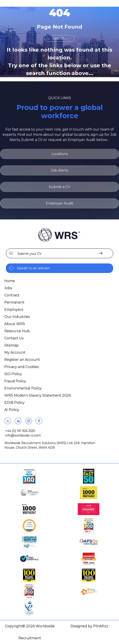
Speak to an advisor (34, 268)
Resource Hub (17, 331)
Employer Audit (60, 203)
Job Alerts (59, 170)
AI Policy (12, 410)
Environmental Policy (23, 388)
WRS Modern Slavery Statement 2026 (38, 395)
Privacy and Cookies (21, 367)
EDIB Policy (14, 403)
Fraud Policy (15, 381)
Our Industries (17, 317)
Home (10, 281)
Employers (14, 310)
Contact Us (14, 338)
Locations (60, 154)
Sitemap (12, 345)
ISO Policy (13, 374)
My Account (15, 352)
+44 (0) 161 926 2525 (20, 431)
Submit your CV (30, 254)
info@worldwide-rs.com (23, 435)
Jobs (8, 288)
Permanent (14, 302)
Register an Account (22, 360)
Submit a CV (59, 187)
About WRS (15, 324)
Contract (12, 295)
